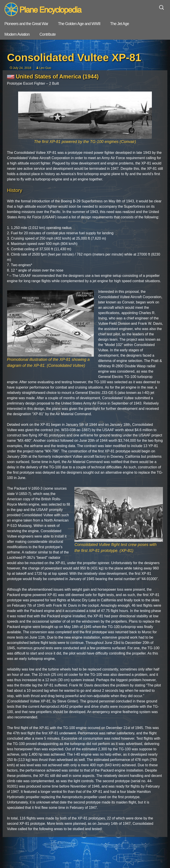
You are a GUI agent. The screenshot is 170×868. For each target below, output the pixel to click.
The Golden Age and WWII (79, 24)
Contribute (47, 34)
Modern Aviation (17, 34)
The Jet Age (119, 24)
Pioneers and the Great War (26, 24)
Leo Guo (45, 68)
